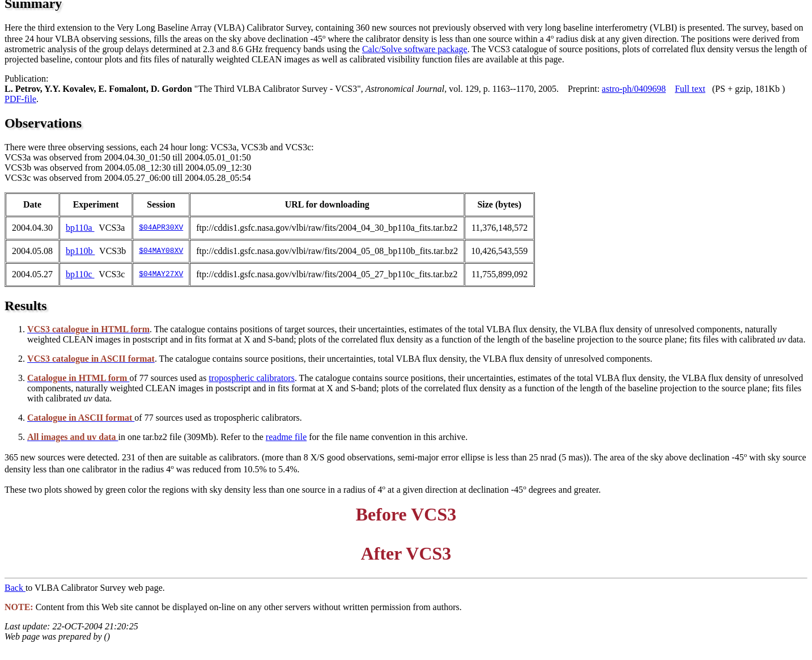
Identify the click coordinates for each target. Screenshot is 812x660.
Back (15, 588)
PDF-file (20, 99)
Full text (690, 89)
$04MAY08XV (161, 251)
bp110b (80, 251)
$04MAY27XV (161, 274)
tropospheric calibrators (252, 378)
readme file (286, 437)
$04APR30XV (161, 228)
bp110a (80, 228)
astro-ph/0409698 (634, 89)
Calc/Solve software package (415, 49)
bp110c (80, 274)
